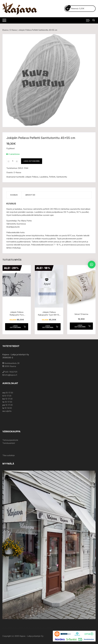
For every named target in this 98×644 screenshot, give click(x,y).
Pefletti (52, 177)
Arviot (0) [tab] (30, 195)
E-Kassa (13, 30)
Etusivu (5, 30)
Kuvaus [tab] (14, 195)
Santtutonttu (62, 177)
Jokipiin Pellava (32, 177)
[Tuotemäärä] (13, 161)
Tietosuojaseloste (10, 440)
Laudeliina (44, 177)
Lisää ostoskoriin (32, 161)
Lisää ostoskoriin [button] (18, 327)
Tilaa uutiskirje (9, 455)
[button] (92, 265)
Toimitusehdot (9, 443)
